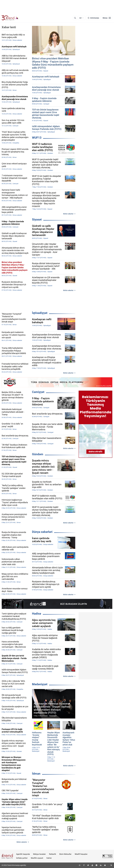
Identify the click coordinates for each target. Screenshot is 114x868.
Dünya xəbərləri (42, 532)
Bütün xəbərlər (68, 214)
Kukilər (49, 858)
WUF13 (37, 138)
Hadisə (37, 614)
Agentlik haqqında (23, 854)
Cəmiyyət (38, 392)
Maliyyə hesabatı (39, 854)
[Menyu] (107, 18)
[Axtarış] (75, 18)
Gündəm (38, 454)
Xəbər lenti (9, 27)
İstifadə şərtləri (22, 858)
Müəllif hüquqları (81, 854)
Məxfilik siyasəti (37, 858)
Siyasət (37, 219)
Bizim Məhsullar (65, 854)
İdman (36, 774)
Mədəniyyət (40, 684)
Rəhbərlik (53, 854)
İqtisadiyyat (40, 313)
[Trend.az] (10, 18)
